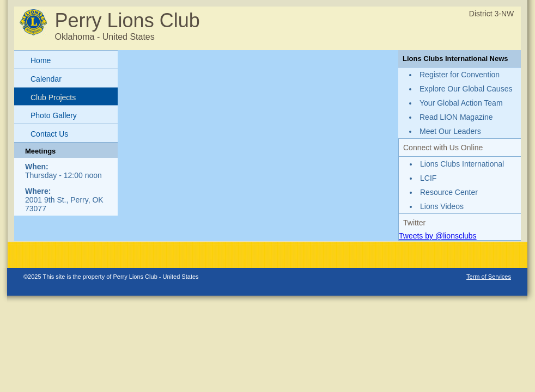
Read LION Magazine (456, 117)
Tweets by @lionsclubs (438, 236)
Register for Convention (460, 75)
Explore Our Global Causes (466, 89)
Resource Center (449, 192)
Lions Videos (442, 206)
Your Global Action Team (461, 103)
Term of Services (489, 277)
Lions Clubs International (462, 164)
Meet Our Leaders (450, 131)
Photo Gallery (54, 115)
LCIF (428, 178)
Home (41, 60)
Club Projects (53, 97)
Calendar (46, 79)
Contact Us (49, 134)
